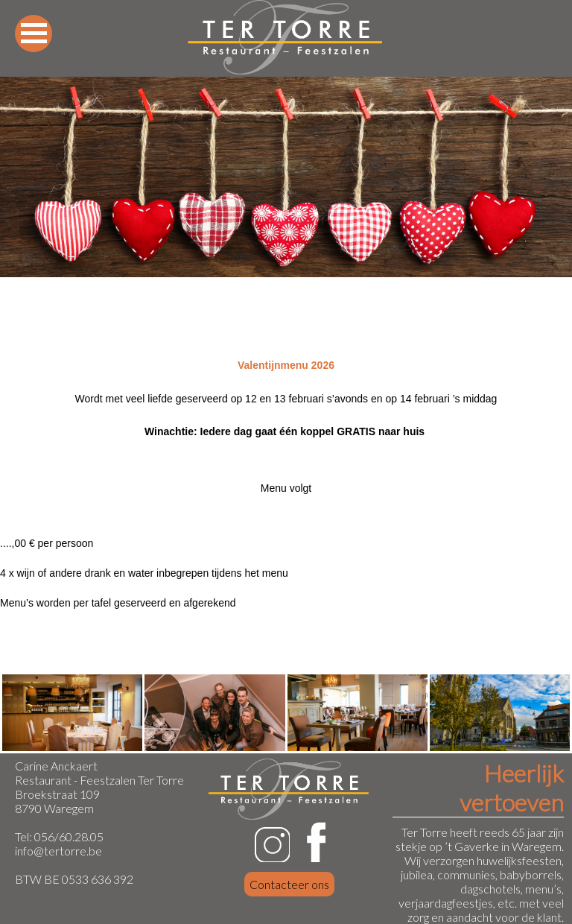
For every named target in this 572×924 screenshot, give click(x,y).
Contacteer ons (289, 884)
